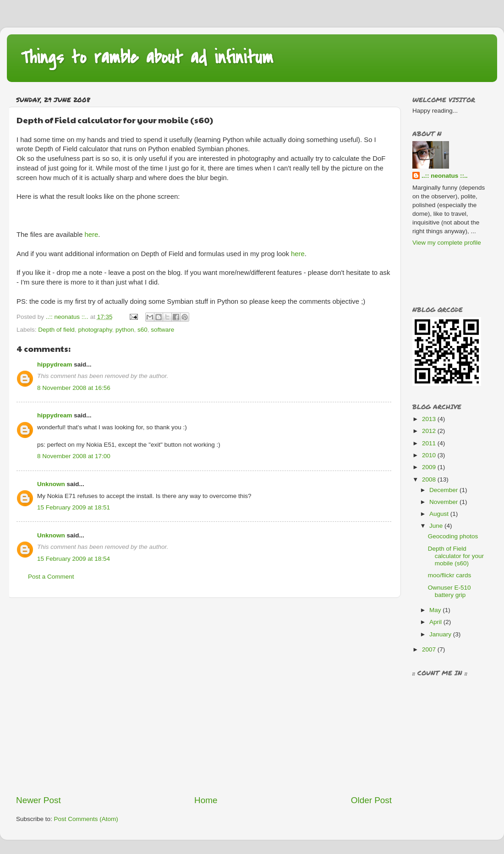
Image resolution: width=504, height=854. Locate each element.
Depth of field (56, 330)
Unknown (51, 484)
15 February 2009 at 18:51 (74, 507)
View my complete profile (447, 243)
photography (95, 330)
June (437, 526)
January (441, 634)
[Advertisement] (86, 696)
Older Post (371, 800)
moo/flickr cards (450, 575)
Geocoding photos (453, 536)
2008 (430, 479)
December (444, 490)
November (444, 502)
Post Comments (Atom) (86, 819)
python (125, 330)
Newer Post (38, 800)
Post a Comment (51, 577)
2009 (430, 467)
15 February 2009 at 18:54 (74, 559)
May (436, 610)
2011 (430, 443)
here (92, 235)
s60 (142, 330)
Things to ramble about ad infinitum (147, 57)
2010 (430, 455)
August (440, 514)
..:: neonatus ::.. (445, 176)
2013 (430, 419)
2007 (430, 649)
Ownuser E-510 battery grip (449, 591)
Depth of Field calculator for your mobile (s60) (456, 556)
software (162, 330)
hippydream (55, 364)
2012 (430, 431)
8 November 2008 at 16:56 (74, 388)
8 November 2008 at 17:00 (74, 456)
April (436, 622)
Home (206, 800)
